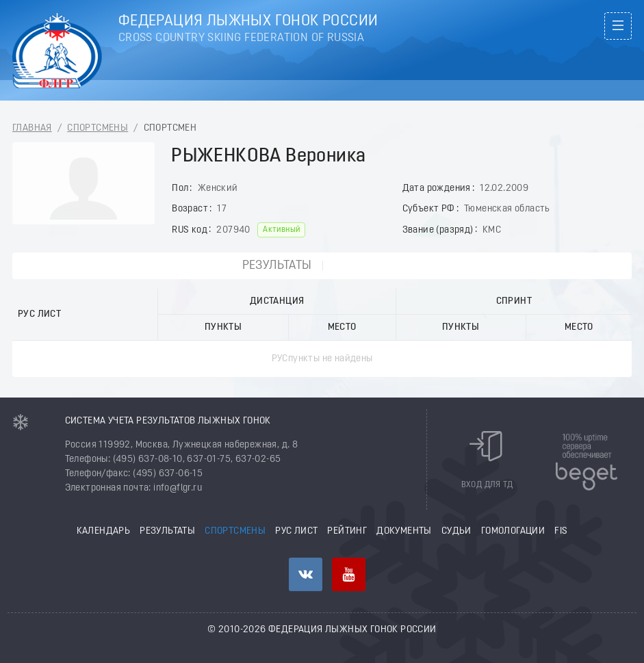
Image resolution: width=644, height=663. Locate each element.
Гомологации (513, 531)
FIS (561, 531)
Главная (32, 128)
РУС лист (296, 531)
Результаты (277, 266)
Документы (404, 531)
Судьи (456, 531)
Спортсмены (98, 128)
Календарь (104, 531)
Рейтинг (347, 531)
